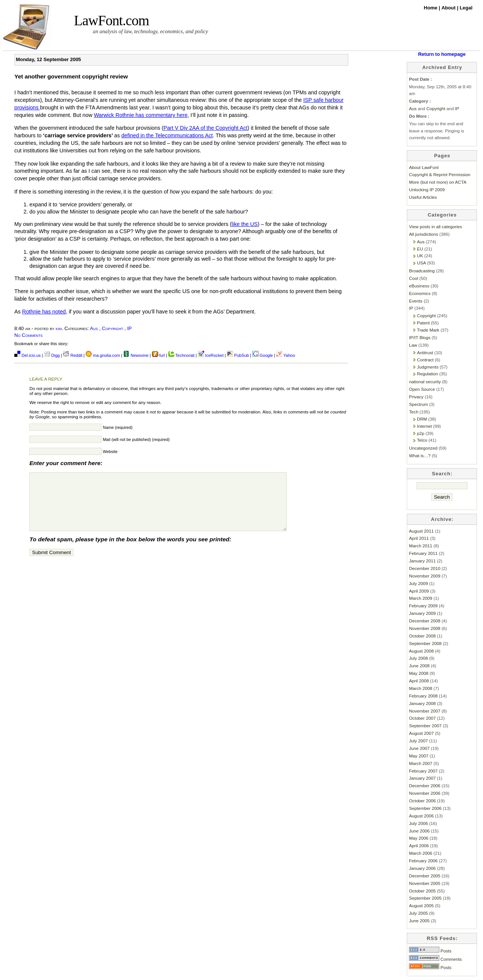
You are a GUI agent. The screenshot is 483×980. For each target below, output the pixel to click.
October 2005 (422, 891)
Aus (94, 328)
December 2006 (425, 786)
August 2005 (421, 906)
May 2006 (419, 838)
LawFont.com (112, 21)
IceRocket (212, 355)
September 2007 (425, 726)
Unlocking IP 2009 (427, 190)
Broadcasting (422, 271)
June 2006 (419, 831)
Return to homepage (442, 54)
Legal (466, 8)
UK (420, 256)
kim (59, 328)
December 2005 (425, 876)
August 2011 (421, 531)
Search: (442, 474)
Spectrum (418, 404)
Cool (414, 278)
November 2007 (425, 711)
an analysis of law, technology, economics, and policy (150, 31)
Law (413, 345)
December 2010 (425, 568)
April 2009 (419, 591)
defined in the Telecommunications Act (167, 135)
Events (416, 301)
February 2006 (423, 861)
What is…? (420, 455)
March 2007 (421, 763)
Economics (420, 293)
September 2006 (425, 808)
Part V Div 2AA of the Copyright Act (205, 128)
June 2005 (419, 921)
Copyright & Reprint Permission (440, 174)
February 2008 (423, 696)
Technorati (182, 355)
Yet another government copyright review (71, 76)
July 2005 (418, 913)
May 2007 (419, 756)
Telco (422, 440)
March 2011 (421, 546)
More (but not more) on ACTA (438, 182)
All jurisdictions (424, 234)
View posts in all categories (435, 227)
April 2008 (419, 681)
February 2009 (423, 606)
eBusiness (419, 286)
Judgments (428, 367)
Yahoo (286, 355)
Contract (425, 360)
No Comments (28, 335)
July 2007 (418, 741)
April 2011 (419, 538)
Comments (435, 959)
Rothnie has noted (44, 312)
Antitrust (425, 353)
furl (159, 355)
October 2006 (422, 801)
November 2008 (425, 628)
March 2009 (421, 598)
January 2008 (422, 703)
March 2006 (421, 853)
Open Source (422, 389)
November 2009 (425, 576)
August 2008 (421, 651)
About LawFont (424, 167)
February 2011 (423, 553)
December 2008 (425, 621)
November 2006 (425, 793)
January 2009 (422, 613)
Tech (414, 412)
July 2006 (418, 823)
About (449, 8)
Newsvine (136, 355)
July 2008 (418, 658)
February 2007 (423, 771)
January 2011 (422, 561)
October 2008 (422, 636)
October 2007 (422, 718)
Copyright (112, 328)
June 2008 (419, 666)
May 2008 (419, 673)
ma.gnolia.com (103, 355)
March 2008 (421, 688)
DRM (422, 419)
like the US (245, 224)
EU (420, 249)
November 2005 (425, 883)
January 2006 (422, 868)
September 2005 (425, 898)
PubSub (238, 355)
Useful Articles (423, 197)
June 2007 (419, 748)
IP (129, 328)
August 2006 (421, 816)
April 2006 (419, 846)
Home (431, 8)
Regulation (428, 374)
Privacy (416, 397)
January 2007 (422, 778)
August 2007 (421, 733)
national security (425, 382)
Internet (425, 426)
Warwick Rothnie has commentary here (141, 115)
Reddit (73, 355)
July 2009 (418, 583)
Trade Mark (428, 330)
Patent (423, 323)
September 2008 (425, 643)
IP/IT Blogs (420, 337)
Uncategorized (423, 448)
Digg (52, 355)
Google (263, 355)
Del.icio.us (28, 355)
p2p (421, 433)
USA (421, 263)
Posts (430, 951)
